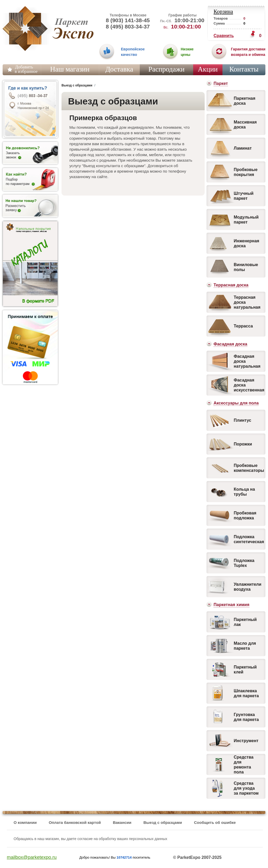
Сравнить (224, 36)
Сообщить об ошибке (215, 822)
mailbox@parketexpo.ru (32, 857)
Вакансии (122, 822)
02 (170, 52)
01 (107, 52)
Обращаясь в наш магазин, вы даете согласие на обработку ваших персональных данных (90, 839)
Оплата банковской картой (75, 822)
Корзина (223, 11)
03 (219, 52)
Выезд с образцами (163, 822)
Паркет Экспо (26, 29)
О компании (25, 822)
